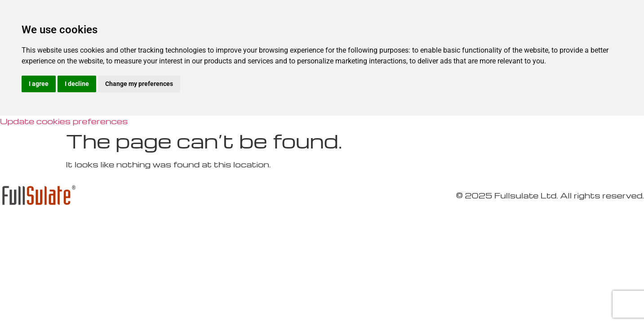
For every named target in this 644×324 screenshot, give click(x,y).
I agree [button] (39, 84)
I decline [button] (77, 84)
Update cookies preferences (64, 121)
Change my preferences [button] (139, 84)
